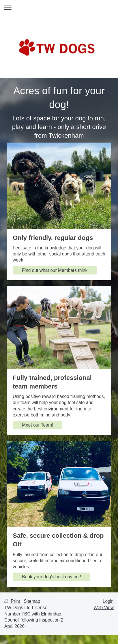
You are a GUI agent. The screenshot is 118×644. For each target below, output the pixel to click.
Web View (104, 608)
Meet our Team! (38, 425)
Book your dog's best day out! (51, 577)
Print (13, 601)
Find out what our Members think (55, 270)
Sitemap (32, 601)
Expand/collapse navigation (59, 8)
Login (108, 601)
